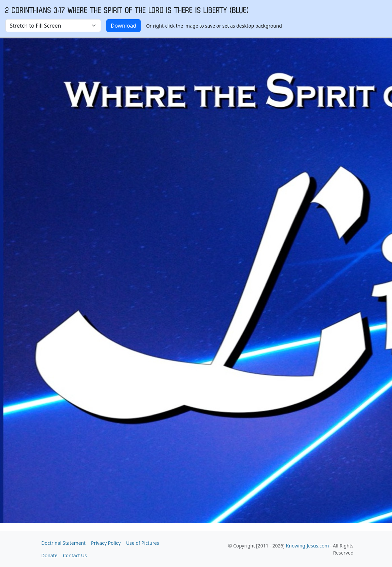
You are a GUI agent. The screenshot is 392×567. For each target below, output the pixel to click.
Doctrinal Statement (64, 543)
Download (123, 26)
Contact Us (75, 555)
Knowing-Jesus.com (308, 546)
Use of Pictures (143, 543)
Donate (49, 555)
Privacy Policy (106, 543)
